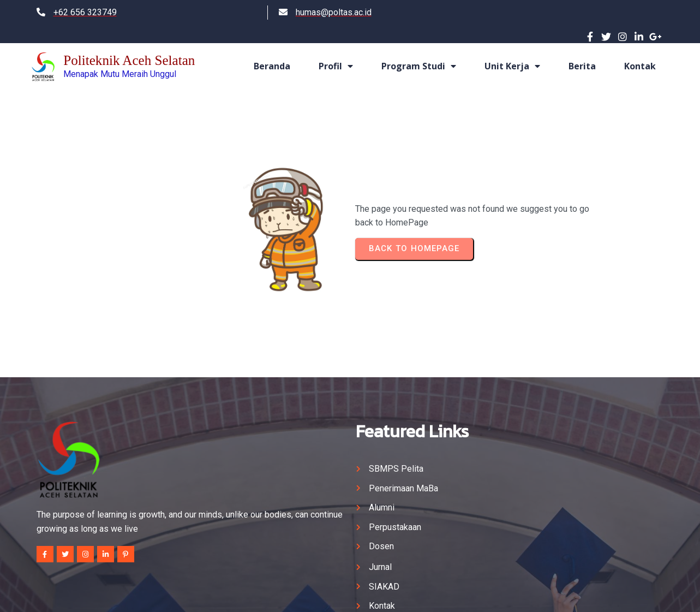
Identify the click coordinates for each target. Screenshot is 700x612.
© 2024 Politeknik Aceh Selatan (350, 594)
